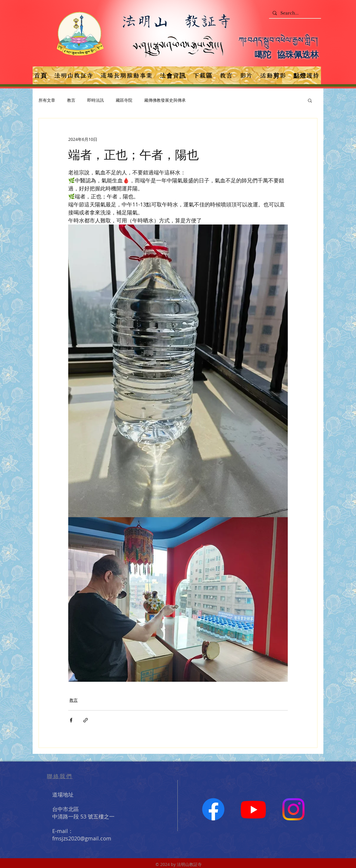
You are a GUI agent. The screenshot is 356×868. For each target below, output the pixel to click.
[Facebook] (213, 809)
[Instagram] (293, 809)
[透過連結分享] (86, 720)
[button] (310, 100)
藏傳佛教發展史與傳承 (165, 100)
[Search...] (294, 13)
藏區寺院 (124, 100)
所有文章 (47, 100)
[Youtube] (253, 809)
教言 (71, 100)
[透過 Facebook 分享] (71, 720)
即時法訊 (96, 100)
